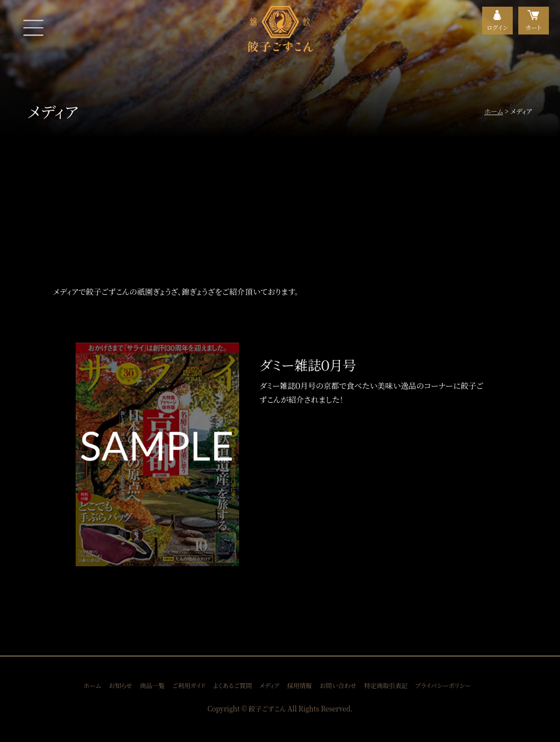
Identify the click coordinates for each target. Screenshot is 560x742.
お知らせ (120, 685)
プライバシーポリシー (443, 685)
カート (534, 27)
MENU (33, 28)
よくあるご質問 (232, 685)
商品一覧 (152, 685)
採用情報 (299, 685)
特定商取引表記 (386, 685)
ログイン (497, 27)
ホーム (494, 111)
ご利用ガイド (189, 685)
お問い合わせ (338, 685)
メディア (270, 685)
